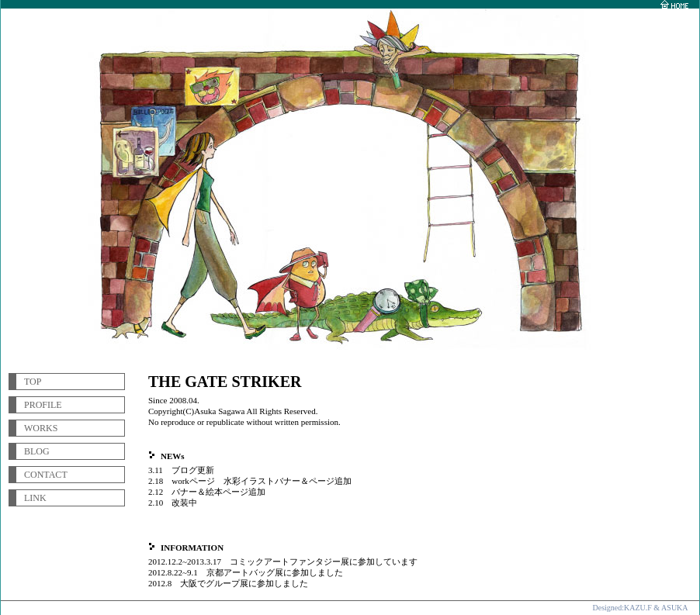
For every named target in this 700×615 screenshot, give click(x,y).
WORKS (41, 428)
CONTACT (46, 475)
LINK (35, 498)
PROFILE (43, 405)
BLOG (37, 451)
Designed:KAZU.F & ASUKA (640, 608)
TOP (33, 382)
